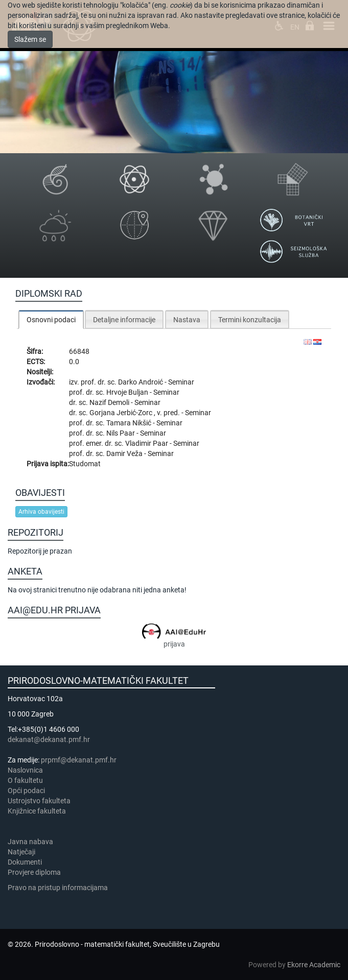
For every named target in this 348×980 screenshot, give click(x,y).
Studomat (85, 464)
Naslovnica (25, 770)
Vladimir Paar (147, 443)
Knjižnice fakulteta (37, 811)
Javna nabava (30, 842)
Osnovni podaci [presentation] (51, 320)
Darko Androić (141, 382)
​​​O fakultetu (25, 780)
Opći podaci (26, 791)
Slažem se (30, 39)
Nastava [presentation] (187, 320)
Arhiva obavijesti (41, 512)
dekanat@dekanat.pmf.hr (49, 739)
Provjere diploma (34, 872)
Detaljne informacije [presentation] (124, 320)
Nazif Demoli (110, 402)
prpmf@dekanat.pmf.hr (79, 760)
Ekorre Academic (314, 965)
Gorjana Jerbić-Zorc (122, 413)
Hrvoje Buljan (128, 392)
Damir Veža (125, 453)
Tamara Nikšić (130, 423)
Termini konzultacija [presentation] (250, 320)
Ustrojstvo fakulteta (39, 801)
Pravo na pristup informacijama (59, 888)
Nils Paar (121, 433)
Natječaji (21, 852)
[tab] (51, 319)
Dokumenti (25, 862)
